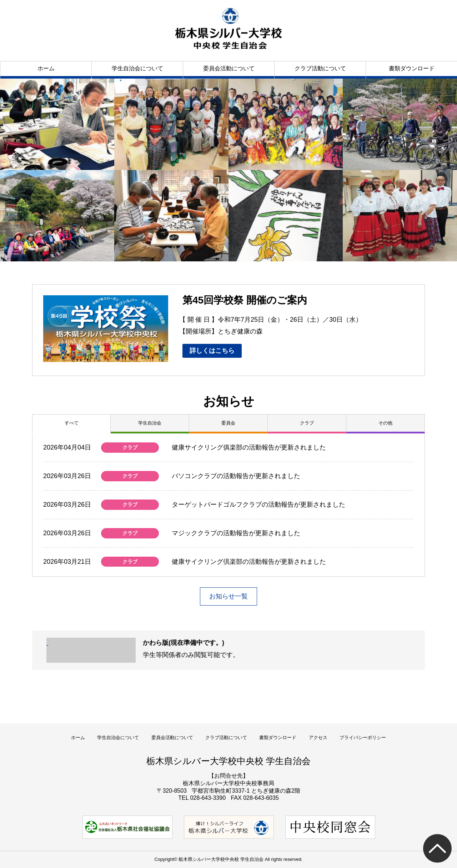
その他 (385, 423)
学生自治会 (150, 423)
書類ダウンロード (412, 68)
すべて (72, 423)
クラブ (307, 423)
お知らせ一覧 (228, 596)
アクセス (318, 737)
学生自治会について (137, 68)
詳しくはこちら (212, 351)
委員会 (228, 423)
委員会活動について (229, 68)
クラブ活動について (320, 68)
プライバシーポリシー (363, 737)
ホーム (46, 68)
